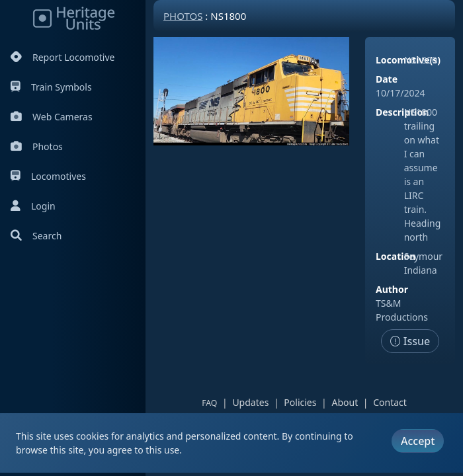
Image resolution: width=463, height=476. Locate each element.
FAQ (209, 403)
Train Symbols (51, 87)
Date (387, 79)
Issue (410, 341)
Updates (250, 402)
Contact (390, 402)
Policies (300, 402)
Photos (37, 146)
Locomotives (48, 176)
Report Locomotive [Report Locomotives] (63, 57)
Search (36, 236)
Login (33, 206)
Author (392, 289)
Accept (418, 441)
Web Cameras (52, 117)
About (345, 402)
